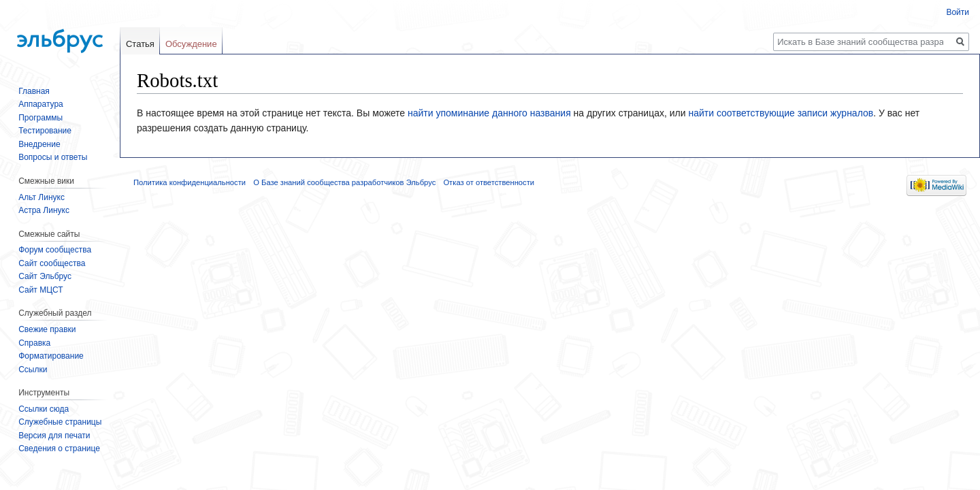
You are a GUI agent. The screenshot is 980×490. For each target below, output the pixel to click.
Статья (140, 44)
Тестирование (45, 131)
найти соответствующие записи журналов (781, 113)
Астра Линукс (44, 210)
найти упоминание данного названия (489, 113)
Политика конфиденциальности (190, 182)
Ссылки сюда (44, 409)
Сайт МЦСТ (40, 290)
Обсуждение (191, 44)
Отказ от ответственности (489, 182)
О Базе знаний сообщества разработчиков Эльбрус (344, 182)
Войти (958, 12)
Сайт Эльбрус (45, 276)
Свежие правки (47, 329)
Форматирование (51, 356)
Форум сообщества (55, 250)
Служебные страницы (60, 422)
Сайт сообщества (52, 263)
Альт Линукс (42, 197)
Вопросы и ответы (53, 157)
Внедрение (39, 144)
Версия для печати (54, 436)
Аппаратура (41, 104)
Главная (34, 91)
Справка (34, 343)
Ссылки (33, 370)
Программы (40, 118)
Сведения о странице (59, 448)
